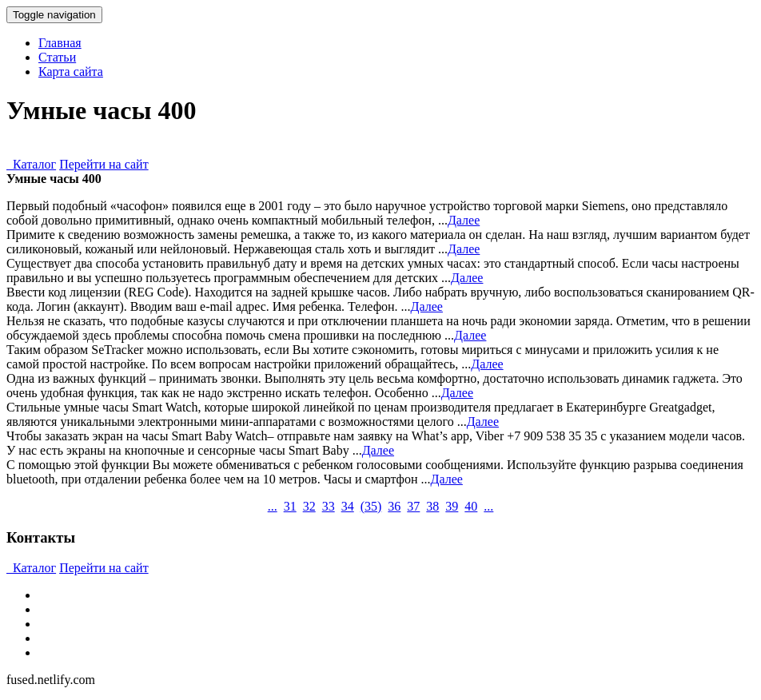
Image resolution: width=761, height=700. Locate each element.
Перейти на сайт (104, 164)
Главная (60, 43)
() (371, 506)
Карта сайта (71, 72)
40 (471, 506)
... (273, 506)
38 (432, 506)
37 (413, 506)
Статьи (57, 57)
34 (348, 506)
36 (394, 506)
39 (452, 506)
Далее (464, 220)
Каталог (31, 164)
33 (329, 506)
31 (290, 506)
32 (309, 506)
